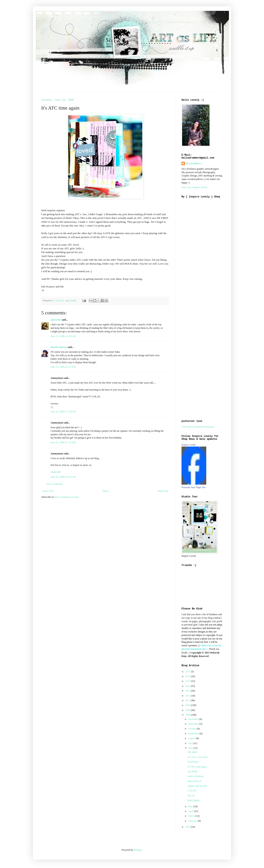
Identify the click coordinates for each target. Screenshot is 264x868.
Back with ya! (195, 781)
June (191, 748)
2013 (188, 691)
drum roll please (196, 776)
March (192, 816)
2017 (188, 672)
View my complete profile (194, 187)
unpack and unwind (197, 786)
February (193, 821)
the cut (191, 796)
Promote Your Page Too (193, 487)
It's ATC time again (197, 767)
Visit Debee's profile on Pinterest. (198, 427)
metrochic (56, 320)
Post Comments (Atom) (67, 497)
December (194, 719)
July (191, 743)
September (194, 734)
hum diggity (194, 800)
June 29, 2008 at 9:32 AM (63, 477)
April (191, 811)
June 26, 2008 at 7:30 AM (63, 412)
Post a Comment (55, 484)
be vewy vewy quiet (198, 757)
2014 (188, 686)
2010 (188, 705)
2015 (188, 681)
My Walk (192, 752)
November (194, 724)
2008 (188, 715)
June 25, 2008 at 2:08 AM (63, 336)
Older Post (163, 491)
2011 (188, 700)
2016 (188, 676)
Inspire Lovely (189, 445)
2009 (188, 710)
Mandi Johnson (59, 347)
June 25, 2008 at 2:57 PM (63, 367)
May (191, 806)
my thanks (193, 771)
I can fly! (192, 791)
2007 (188, 827)
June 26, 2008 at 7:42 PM (63, 442)
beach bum (193, 762)
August (192, 738)
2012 (188, 696)
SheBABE (56, 472)
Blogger (138, 850)
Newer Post (48, 491)
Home (106, 491)
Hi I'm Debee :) (194, 163)
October (193, 729)
